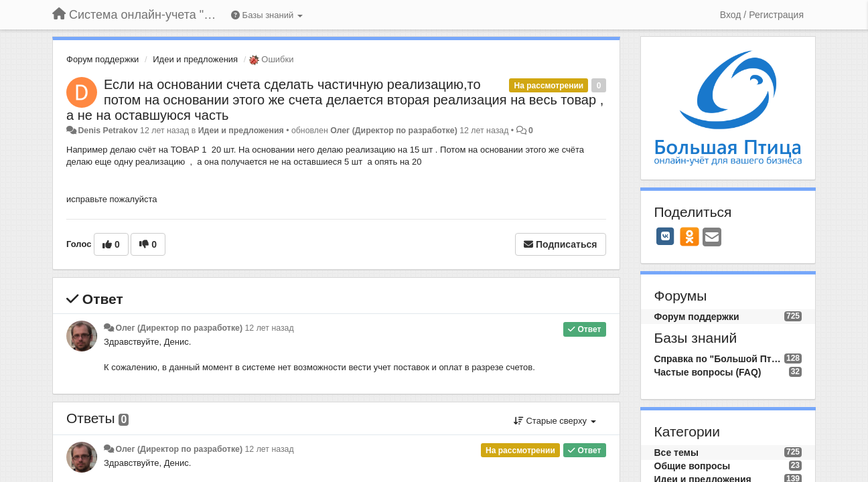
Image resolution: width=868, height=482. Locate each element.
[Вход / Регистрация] (762, 15)
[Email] (712, 238)
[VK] (666, 236)
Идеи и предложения (195, 59)
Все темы (676, 453)
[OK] (690, 236)
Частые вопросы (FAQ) (708, 372)
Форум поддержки (102, 59)
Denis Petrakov (107, 131)
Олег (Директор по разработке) (394, 131)
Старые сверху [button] (555, 421)
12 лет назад (269, 328)
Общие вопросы (693, 466)
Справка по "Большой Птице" (719, 359)
